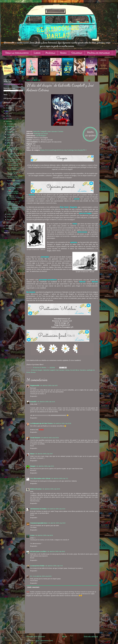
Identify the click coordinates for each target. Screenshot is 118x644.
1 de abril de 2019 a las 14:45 (46, 402)
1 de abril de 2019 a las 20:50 (50, 438)
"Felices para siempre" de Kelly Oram (14, 160)
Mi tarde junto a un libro (38, 551)
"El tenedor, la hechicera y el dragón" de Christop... (15, 198)
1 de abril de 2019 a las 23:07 (44, 454)
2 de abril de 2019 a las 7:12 (59, 478)
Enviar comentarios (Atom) (44, 641)
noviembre (11, 127)
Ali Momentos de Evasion (38, 509)
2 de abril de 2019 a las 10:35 (51, 489)
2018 (7, 223)
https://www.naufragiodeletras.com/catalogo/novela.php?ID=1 (63, 150)
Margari (33, 466)
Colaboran (77, 53)
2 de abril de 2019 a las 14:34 (56, 509)
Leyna (32, 535)
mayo (9, 143)
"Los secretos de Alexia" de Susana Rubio (15, 177)
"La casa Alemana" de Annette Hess (14, 173)
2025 (7, 105)
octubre (10, 129)
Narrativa (83, 370)
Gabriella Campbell (49, 370)
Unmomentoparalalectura (39, 523)
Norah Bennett (35, 438)
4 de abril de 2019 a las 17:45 (54, 566)
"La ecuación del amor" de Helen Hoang (14, 169)
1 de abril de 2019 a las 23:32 (45, 466)
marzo (9, 214)
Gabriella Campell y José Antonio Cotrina (48, 131)
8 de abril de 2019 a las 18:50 (42, 576)
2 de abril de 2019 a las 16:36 (44, 535)
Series (63, 53)
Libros (37, 53)
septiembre (11, 132)
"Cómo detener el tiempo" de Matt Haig (14, 192)
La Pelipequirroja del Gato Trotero (41, 423)
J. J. (31, 576)
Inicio (64, 636)
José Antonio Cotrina (63, 370)
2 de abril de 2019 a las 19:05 (56, 551)
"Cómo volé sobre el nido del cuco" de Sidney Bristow (13, 203)
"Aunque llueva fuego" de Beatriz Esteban (14, 184)
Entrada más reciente (36, 636)
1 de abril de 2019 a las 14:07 (49, 385)
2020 (7, 119)
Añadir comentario (33, 587)
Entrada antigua (91, 636)
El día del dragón (37, 370)
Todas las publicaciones (17, 53)
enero (9, 219)
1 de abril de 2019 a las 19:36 (62, 423)
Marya (32, 454)
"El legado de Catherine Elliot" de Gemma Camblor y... (15, 155)
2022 (7, 113)
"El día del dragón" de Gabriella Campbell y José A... (14, 209)
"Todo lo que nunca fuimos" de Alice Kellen (13, 149)
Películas (50, 53)
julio (9, 137)
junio (9, 140)
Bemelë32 (33, 402)
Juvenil (73, 370)
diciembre (11, 124)
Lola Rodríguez (41, 136)
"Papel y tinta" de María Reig (14, 188)
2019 (7, 121)
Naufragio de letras (41, 134)
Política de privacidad (98, 53)
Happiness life (35, 385)
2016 (7, 228)
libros (77, 370)
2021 (7, 116)
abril (9, 145)
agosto (10, 135)
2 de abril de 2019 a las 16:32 (56, 523)
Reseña (33, 372)
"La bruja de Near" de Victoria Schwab (14, 164)
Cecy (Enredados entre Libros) (40, 478)
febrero (10, 217)
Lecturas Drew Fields (37, 566)
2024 (7, 108)
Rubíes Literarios (36, 489)
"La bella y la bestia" (13, 181)
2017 (7, 226)
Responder (34, 396)
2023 (7, 111)
